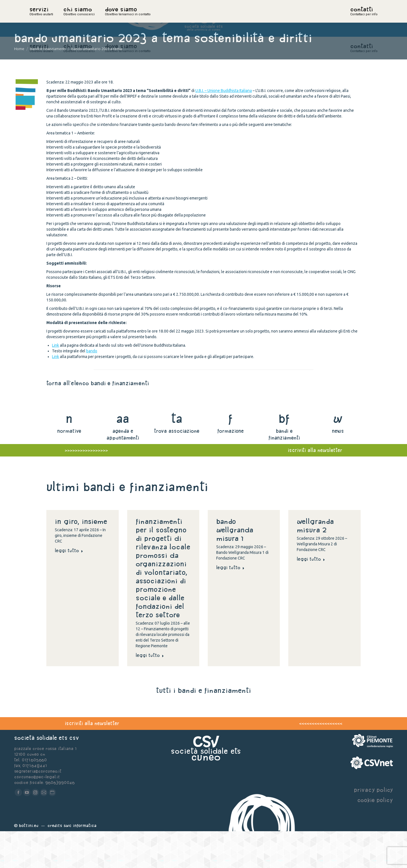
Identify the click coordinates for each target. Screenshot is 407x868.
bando (92, 388)
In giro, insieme (82, 558)
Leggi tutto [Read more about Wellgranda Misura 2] (311, 596)
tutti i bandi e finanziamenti (203, 727)
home (36, 18)
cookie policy (375, 837)
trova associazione (177, 468)
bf (284, 455)
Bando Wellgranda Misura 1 (235, 567)
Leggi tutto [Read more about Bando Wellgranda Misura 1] (230, 604)
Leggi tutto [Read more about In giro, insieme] (69, 587)
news (338, 468)
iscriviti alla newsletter (92, 760)
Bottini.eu (29, 862)
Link (56, 382)
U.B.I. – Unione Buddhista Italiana (224, 127)
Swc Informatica (80, 862)
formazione (230, 468)
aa (123, 455)
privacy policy (373, 827)
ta (177, 455)
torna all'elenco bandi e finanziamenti (98, 420)
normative (69, 468)
